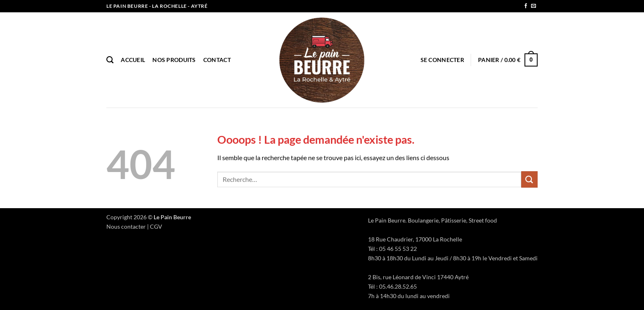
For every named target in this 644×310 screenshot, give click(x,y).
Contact (217, 60)
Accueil (133, 60)
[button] (442, 60)
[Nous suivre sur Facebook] (526, 6)
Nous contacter (126, 226)
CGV (156, 226)
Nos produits (174, 60)
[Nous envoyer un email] (534, 6)
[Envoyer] (529, 179)
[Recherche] (110, 60)
